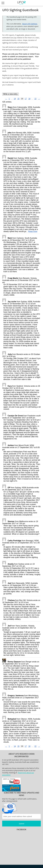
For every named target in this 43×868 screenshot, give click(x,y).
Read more (33, 231)
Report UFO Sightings (30, 24)
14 (15, 99)
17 (26, 99)
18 (29, 99)
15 (18, 99)
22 (35, 99)
